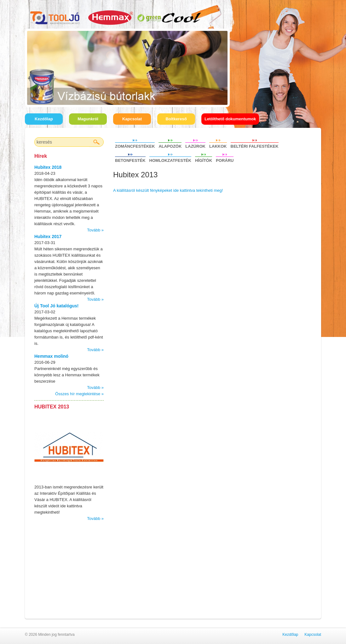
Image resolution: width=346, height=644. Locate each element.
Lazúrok (195, 145)
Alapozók (170, 145)
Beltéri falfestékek (255, 145)
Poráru (225, 160)
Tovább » (95, 230)
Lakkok (218, 145)
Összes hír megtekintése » (79, 394)
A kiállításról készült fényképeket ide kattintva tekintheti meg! (168, 190)
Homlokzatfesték (170, 160)
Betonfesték (130, 160)
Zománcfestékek (135, 145)
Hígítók (204, 160)
